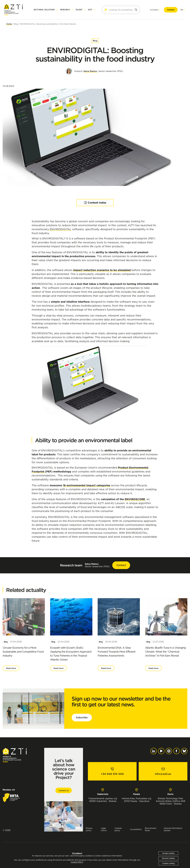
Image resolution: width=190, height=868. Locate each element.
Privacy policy (89, 829)
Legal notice (104, 829)
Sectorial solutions (44, 10)
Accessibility (136, 829)
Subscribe (82, 717)
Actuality (152, 10)
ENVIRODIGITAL (61, 229)
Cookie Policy (77, 862)
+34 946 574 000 (112, 774)
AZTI (90, 10)
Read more (11, 668)
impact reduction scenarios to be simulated (102, 270)
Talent (79, 10)
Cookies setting (168, 863)
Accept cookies (168, 853)
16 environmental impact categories (87, 485)
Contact (169, 10)
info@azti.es (163, 774)
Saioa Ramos (90, 71)
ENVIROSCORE (135, 499)
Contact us (64, 791)
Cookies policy (118, 829)
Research (65, 10)
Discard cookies (168, 858)
